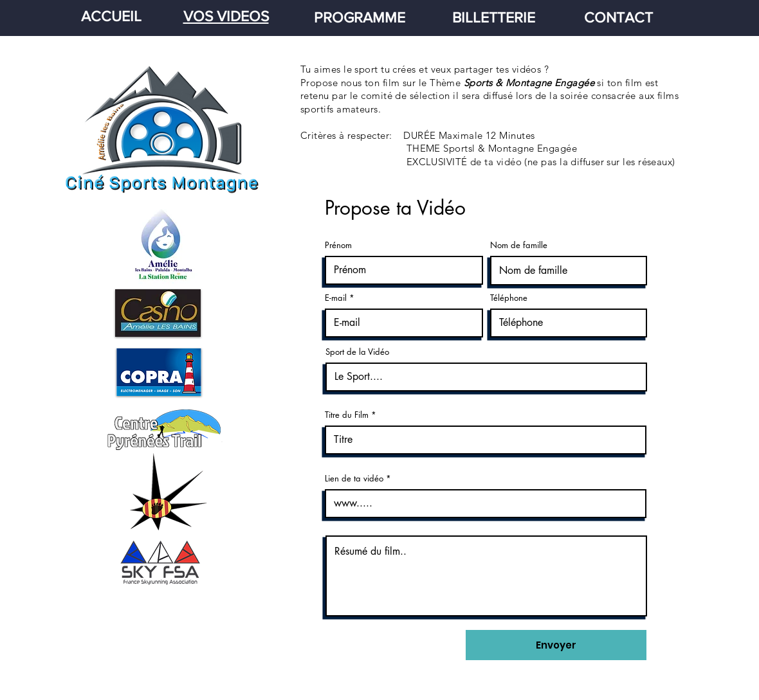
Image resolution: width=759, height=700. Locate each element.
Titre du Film (347, 415)
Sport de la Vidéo (357, 352)
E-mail (336, 298)
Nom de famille (519, 245)
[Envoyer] (556, 645)
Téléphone (509, 298)
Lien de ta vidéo (354, 479)
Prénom (338, 245)
